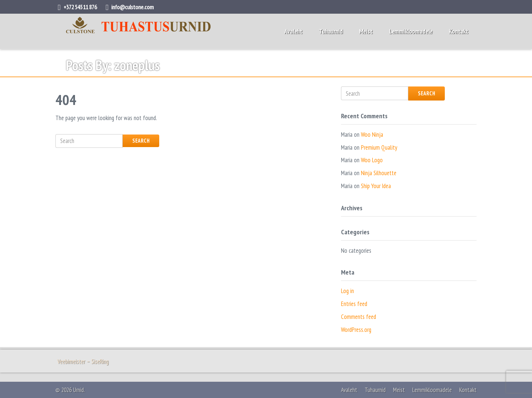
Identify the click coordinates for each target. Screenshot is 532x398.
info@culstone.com (132, 7)
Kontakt (459, 31)
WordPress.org (356, 330)
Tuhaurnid (331, 31)
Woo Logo (372, 160)
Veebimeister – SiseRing (83, 361)
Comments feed (359, 317)
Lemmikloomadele (411, 31)
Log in (347, 291)
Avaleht (294, 31)
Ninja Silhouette (379, 173)
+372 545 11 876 (80, 7)
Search (141, 141)
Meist (366, 31)
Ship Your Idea (376, 186)
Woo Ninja (372, 135)
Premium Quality (379, 147)
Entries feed (354, 304)
